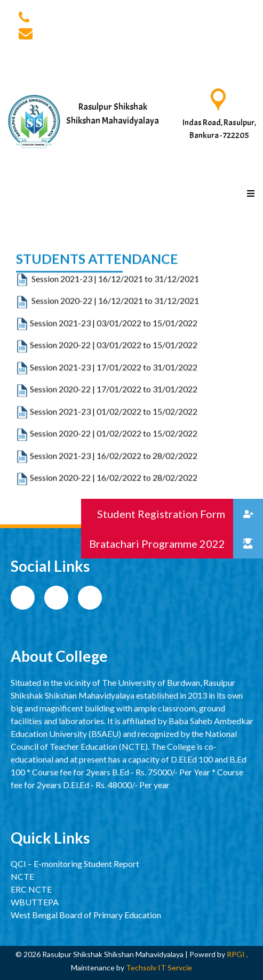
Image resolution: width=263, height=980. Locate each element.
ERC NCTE (31, 889)
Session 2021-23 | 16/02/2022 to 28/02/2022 (114, 486)
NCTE (22, 876)
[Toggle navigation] (240, 169)
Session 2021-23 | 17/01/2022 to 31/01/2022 (114, 398)
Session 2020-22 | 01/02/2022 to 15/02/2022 (114, 464)
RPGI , (237, 954)
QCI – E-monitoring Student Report (75, 864)
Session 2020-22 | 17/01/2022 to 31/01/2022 (114, 420)
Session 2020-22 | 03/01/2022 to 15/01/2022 (107, 376)
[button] (248, 544)
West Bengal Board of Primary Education (86, 915)
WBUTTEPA (35, 902)
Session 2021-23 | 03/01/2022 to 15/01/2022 (107, 354)
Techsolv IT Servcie (158, 967)
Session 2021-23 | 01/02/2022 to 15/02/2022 (114, 443)
